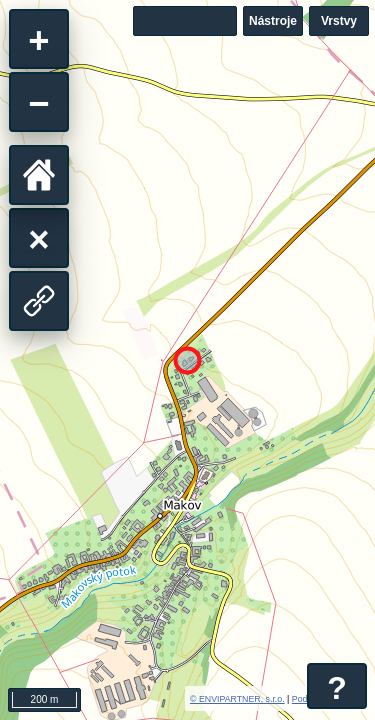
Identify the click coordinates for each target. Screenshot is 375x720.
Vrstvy (339, 21)
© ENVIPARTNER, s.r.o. (237, 699)
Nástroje (273, 21)
